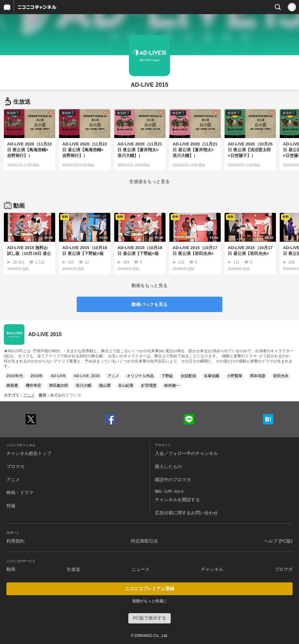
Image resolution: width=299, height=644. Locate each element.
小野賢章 (235, 376)
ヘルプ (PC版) (278, 541)
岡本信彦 (258, 376)
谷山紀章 (126, 386)
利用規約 (15, 541)
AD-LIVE (58, 376)
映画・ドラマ (20, 492)
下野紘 (167, 376)
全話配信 (188, 376)
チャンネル (212, 569)
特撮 (11, 506)
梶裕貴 (12, 386)
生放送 (73, 569)
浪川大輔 (83, 386)
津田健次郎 (58, 386)
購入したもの (168, 466)
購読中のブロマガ (173, 480)
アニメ (113, 376)
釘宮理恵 (149, 386)
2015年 (37, 376)
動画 (11, 569)
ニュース (141, 569)
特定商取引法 (144, 541)
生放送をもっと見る (149, 181)
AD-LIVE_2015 (86, 376)
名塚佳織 (211, 376)
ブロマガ (15, 466)
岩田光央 (281, 376)
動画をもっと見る (149, 285)
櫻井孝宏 (33, 386)
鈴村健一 (172, 386)
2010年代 (15, 376)
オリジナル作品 (140, 376)
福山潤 (105, 386)
